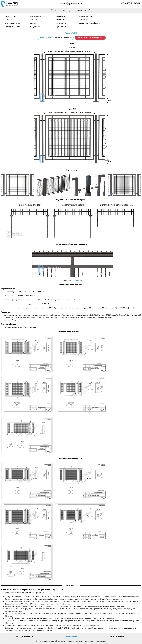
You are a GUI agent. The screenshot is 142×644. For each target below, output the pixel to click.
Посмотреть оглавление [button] (63, 38)
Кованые (33, 23)
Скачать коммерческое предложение (90, 38)
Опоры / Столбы (61, 27)
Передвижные (35, 27)
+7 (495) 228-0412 (131, 3)
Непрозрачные (11, 16)
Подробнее (78, 281)
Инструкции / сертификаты (90, 23)
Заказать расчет (45, 38)
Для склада (84, 20)
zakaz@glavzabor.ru (71, 3)
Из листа (8, 20)
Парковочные (60, 16)
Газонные (34, 20)
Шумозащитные (61, 23)
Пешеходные (59, 20)
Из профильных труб (13, 27)
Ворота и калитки (86, 16)
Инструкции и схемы (71, 637)
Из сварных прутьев (13, 23)
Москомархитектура (38, 16)
